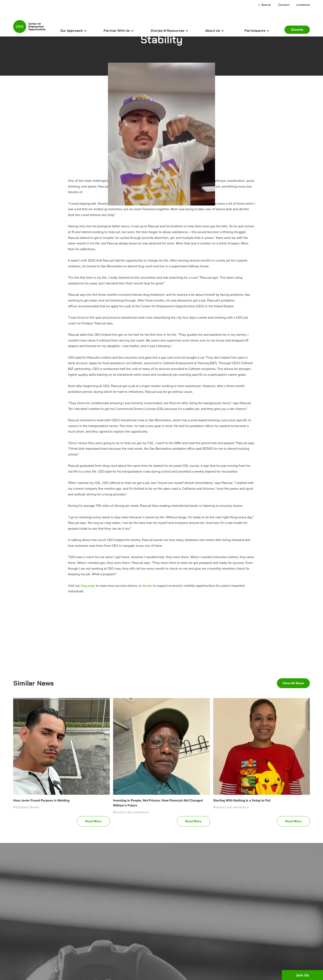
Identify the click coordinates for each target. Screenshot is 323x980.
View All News (293, 683)
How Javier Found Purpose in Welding (41, 800)
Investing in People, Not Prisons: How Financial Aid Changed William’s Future (158, 803)
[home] (29, 28)
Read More (93, 821)
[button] (74, 31)
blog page (88, 586)
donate (147, 586)
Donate (297, 30)
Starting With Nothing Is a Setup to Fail (242, 800)
